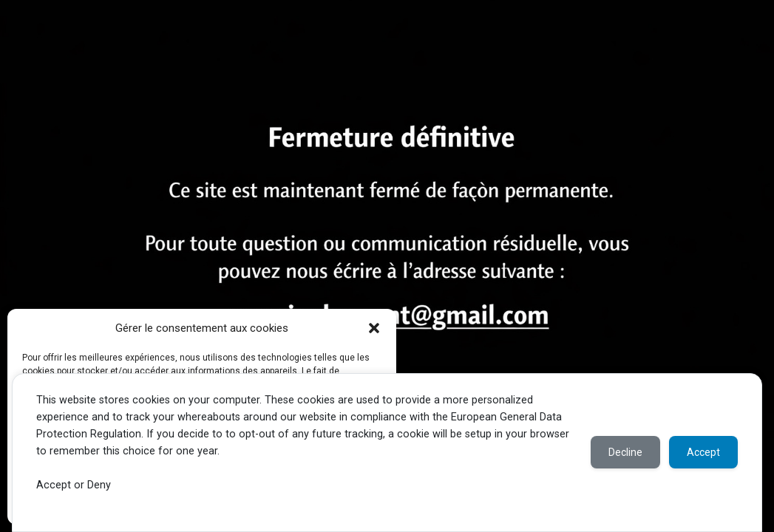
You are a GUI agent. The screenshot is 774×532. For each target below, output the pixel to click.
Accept (703, 452)
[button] (374, 328)
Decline (625, 452)
